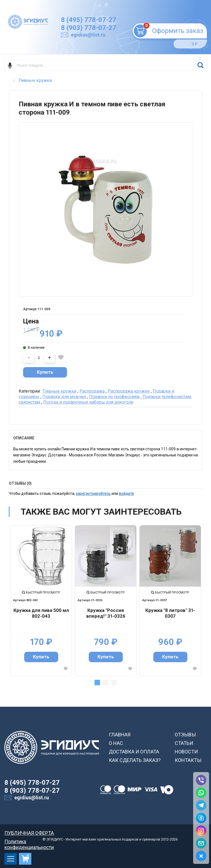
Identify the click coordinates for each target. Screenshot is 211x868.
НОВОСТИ (186, 752)
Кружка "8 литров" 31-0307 (170, 613)
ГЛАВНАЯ (120, 735)
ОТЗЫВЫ (185, 735)
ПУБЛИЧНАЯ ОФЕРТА (29, 833)
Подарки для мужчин (64, 397)
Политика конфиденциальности (29, 841)
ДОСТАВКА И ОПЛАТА (134, 752)
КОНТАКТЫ (188, 760)
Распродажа (92, 391)
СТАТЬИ (184, 743)
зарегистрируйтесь (93, 493)
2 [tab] (105, 683)
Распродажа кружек (129, 391)
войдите (127, 493)
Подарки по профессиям (114, 397)
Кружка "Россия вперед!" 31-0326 (106, 613)
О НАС (116, 743)
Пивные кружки (59, 391)
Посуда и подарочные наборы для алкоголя (88, 402)
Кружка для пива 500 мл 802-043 (41, 613)
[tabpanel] (41, 601)
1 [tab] (97, 683)
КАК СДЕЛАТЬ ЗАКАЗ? (135, 760)
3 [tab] (114, 683)
